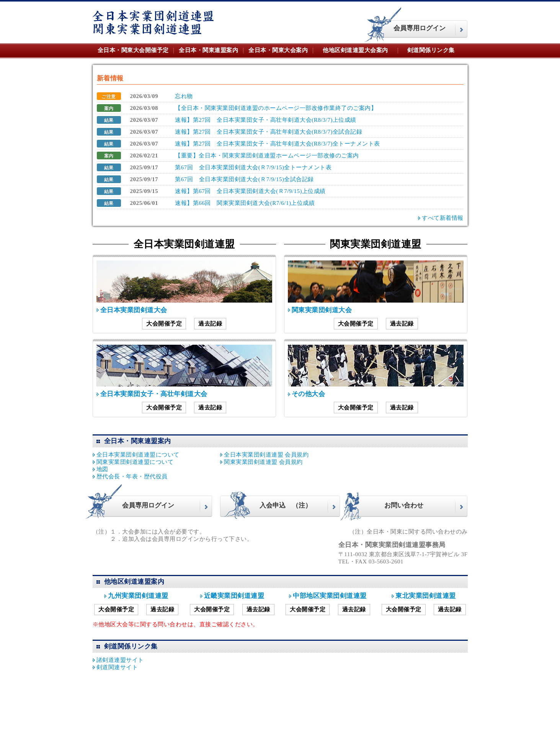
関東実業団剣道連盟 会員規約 (263, 462)
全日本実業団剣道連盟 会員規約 (266, 455)
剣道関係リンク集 (431, 50)
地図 (102, 469)
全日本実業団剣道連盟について (138, 455)
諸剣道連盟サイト (120, 660)
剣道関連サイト (117, 667)
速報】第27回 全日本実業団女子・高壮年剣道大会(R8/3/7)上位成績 (266, 120)
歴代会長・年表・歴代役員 (132, 476)
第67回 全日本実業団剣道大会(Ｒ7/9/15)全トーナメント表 (253, 167)
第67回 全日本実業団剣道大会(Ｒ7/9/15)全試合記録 (244, 179)
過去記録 (210, 324)
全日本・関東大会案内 (278, 50)
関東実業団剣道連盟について (135, 462)
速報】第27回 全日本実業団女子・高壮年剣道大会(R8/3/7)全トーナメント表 (278, 144)
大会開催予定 (164, 324)
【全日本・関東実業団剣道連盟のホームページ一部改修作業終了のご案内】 (276, 108)
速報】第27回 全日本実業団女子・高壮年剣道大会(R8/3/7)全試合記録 (269, 132)
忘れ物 (184, 96)
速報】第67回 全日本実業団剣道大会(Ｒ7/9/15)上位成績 (250, 191)
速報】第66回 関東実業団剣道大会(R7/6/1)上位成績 (245, 203)
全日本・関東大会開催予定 (133, 50)
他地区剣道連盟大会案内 (355, 50)
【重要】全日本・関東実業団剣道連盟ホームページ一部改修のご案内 (267, 156)
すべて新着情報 (443, 218)
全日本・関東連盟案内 (208, 50)
